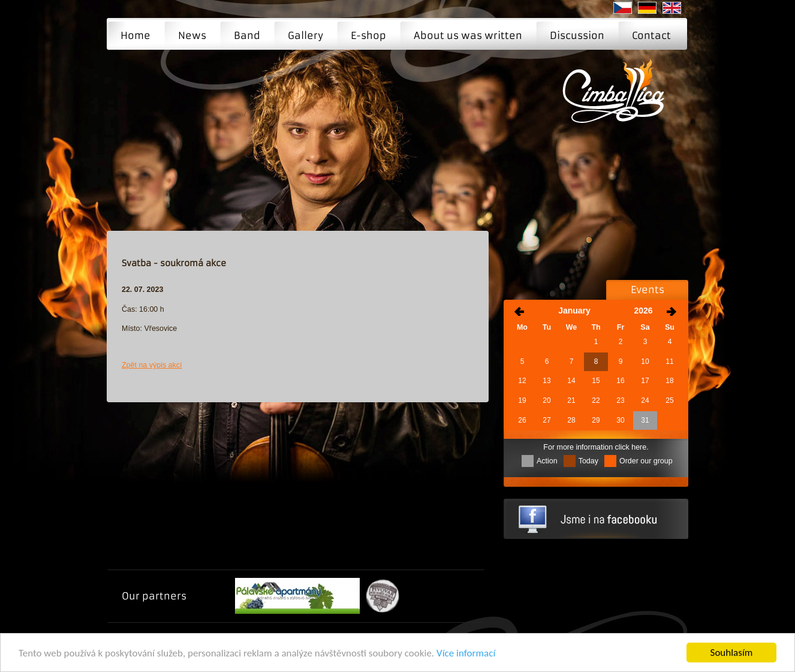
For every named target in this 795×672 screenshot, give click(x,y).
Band (247, 35)
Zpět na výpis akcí (152, 365)
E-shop (368, 35)
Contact (651, 35)
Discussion (577, 35)
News (192, 35)
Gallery (305, 35)
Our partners (154, 596)
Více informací (466, 654)
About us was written (468, 35)
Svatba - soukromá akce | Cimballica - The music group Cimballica (617, 100)
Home (135, 35)
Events (648, 290)
